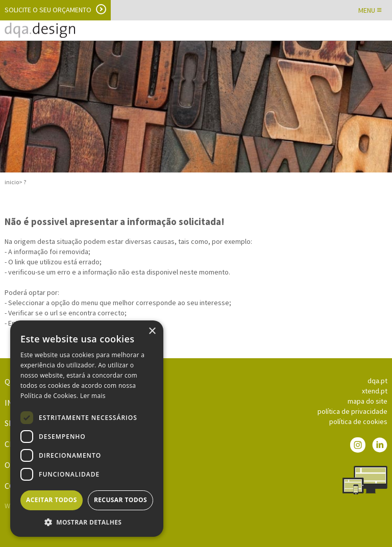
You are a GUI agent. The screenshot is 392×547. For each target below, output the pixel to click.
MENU (370, 10)
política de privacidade (352, 411)
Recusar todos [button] (120, 500)
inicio (12, 182)
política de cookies (358, 421)
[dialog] (87, 429)
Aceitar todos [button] (52, 500)
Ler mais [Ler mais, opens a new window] (93, 396)
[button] (87, 522)
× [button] (152, 331)
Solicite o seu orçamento (48, 10)
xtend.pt (375, 391)
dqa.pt (377, 381)
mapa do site (367, 401)
